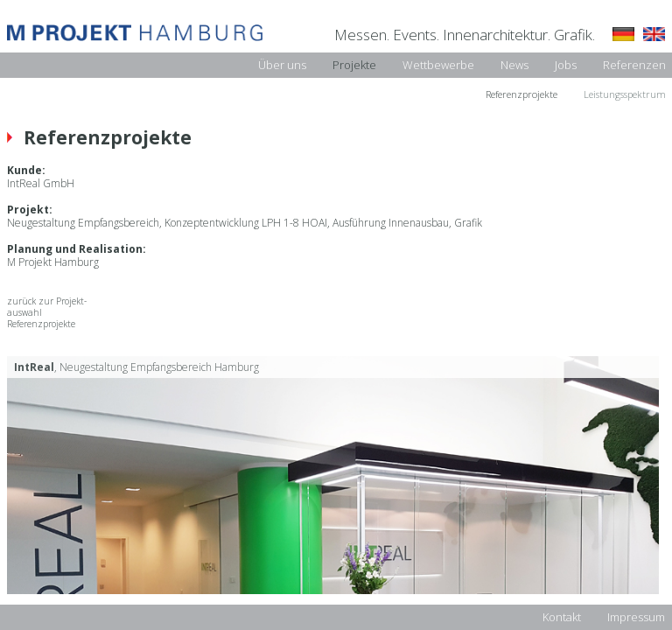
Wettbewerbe (438, 65)
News (514, 65)
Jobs (566, 65)
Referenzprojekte (521, 94)
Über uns (282, 65)
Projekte (354, 65)
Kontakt (562, 617)
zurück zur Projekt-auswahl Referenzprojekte (47, 313)
